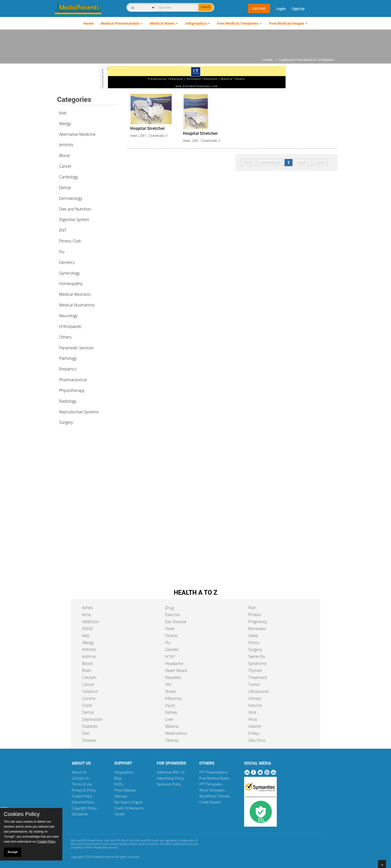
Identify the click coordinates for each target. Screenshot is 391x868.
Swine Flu (257, 656)
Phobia (255, 615)
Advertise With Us (171, 772)
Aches (87, 608)
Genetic (172, 650)
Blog (118, 778)
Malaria (172, 726)
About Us (79, 772)
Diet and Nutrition (75, 209)
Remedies (257, 629)
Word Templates (212, 790)
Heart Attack (176, 670)
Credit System (210, 802)
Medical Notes (162, 23)
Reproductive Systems (79, 412)
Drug (169, 608)
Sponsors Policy (169, 784)
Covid (87, 705)
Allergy (65, 124)
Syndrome (258, 663)
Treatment (258, 677)
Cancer (65, 166)
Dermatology (71, 198)
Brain (87, 670)
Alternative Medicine (77, 134)
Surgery (66, 422)
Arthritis (66, 145)
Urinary (255, 698)
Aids (63, 113)
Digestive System (74, 219)
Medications (176, 733)
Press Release (125, 790)
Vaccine (255, 705)
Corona (89, 698)
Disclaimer (80, 814)
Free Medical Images (287, 23)
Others (65, 337)
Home (88, 23)
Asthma (89, 656)
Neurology (68, 316)
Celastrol (90, 691)
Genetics (67, 262)
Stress (254, 643)
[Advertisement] (195, 43)
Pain (252, 608)
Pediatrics (68, 369)
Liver (169, 719)
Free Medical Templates (238, 23)
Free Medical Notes (214, 778)
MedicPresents (104, 857)
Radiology (68, 401)
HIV (168, 684)
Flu (62, 252)
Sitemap (121, 796)
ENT (63, 230)
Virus (253, 719)
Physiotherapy (72, 390)
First (248, 162)
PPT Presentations (213, 772)
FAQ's (119, 784)
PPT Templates (211, 784)
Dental (65, 188)
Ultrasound (258, 691)
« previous (270, 162)
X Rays (254, 733)
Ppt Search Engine (128, 802)
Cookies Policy (22, 814)
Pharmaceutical (73, 380)
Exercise (172, 615)
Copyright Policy (84, 808)
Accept (12, 852)
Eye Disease (176, 622)
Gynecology (69, 273)
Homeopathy (71, 284)
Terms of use (82, 784)
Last (320, 162)
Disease (89, 740)
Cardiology (69, 177)
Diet (86, 733)
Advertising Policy (170, 778)
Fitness (171, 636)
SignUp (298, 8)
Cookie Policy (82, 796)
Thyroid (255, 670)
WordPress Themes (214, 796)
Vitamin (255, 726)
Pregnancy (258, 622)
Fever (170, 629)
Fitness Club (70, 241)
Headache (174, 663)
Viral (252, 712)
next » (303, 162)
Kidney (171, 712)
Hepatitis (173, 677)
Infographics (196, 23)
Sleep (253, 636)
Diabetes (90, 726)
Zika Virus (257, 740)
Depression (92, 719)
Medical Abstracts (75, 294)
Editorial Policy (83, 802)
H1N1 (170, 656)
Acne (86, 615)
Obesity (172, 740)
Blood (64, 155)
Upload (259, 8)
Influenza (173, 698)
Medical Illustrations (77, 305)
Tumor (254, 684)
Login (281, 8)
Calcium (89, 677)
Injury (170, 705)
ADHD (88, 629)
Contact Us (80, 778)
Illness (171, 691)
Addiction (91, 622)
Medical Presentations (120, 23)
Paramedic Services (76, 348)
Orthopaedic (70, 326)
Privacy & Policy (84, 790)
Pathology (68, 358)
